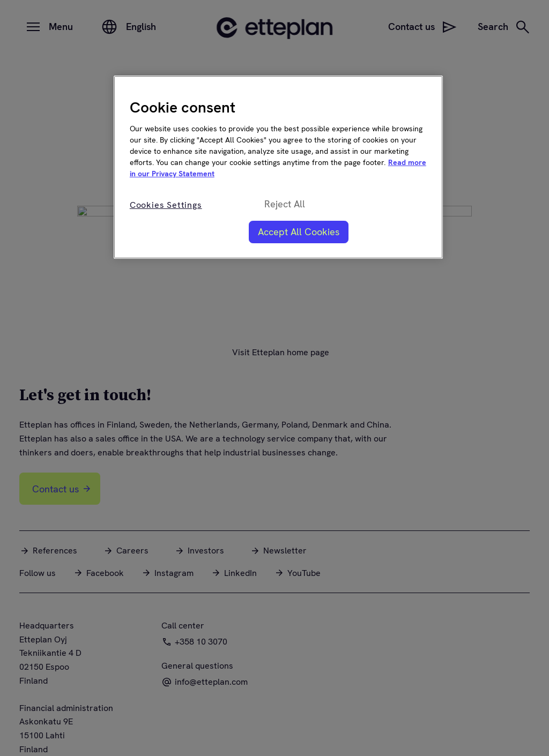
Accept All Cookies (299, 232)
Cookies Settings (166, 205)
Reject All (285, 204)
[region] (278, 167)
